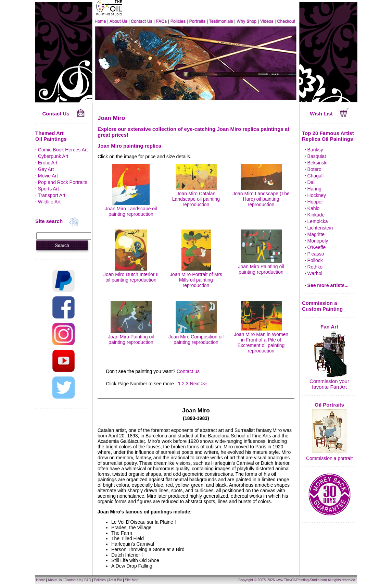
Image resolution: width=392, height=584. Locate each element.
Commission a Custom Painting (322, 306)
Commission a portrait (329, 458)
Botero (314, 169)
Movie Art (48, 176)
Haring (314, 189)
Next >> (198, 384)
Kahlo (314, 208)
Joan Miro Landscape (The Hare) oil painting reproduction (261, 196)
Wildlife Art (49, 202)
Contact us (188, 371)
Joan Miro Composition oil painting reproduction (196, 337)
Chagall (315, 176)
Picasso (316, 254)
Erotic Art (48, 163)
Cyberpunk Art (53, 156)
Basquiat (317, 156)
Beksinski (318, 163)
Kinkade (316, 215)
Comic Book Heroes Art (63, 150)
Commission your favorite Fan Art (329, 384)
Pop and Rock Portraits (63, 182)
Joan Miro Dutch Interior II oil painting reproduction (131, 274)
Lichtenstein (320, 228)
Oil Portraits (329, 405)
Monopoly (318, 241)
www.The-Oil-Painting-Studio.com (301, 580)
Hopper (315, 202)
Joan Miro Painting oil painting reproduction (261, 266)
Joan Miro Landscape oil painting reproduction (131, 209)
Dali (312, 182)
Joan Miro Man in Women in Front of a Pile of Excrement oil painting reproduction (261, 340)
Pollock (315, 260)
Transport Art (52, 195)
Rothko (315, 267)
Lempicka (318, 221)
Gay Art (46, 169)
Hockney (317, 195)
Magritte (316, 234)
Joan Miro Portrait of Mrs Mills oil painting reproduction (196, 277)
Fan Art (329, 327)
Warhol (315, 273)
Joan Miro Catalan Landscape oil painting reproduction (196, 196)
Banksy (315, 150)
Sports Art (48, 189)
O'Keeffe (317, 247)
